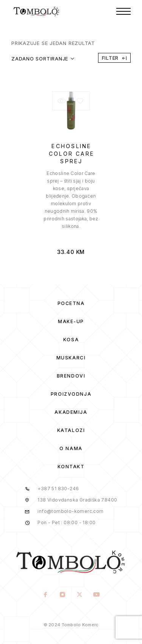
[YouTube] (97, 595)
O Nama (71, 448)
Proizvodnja (71, 394)
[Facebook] (46, 595)
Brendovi (71, 376)
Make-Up (71, 321)
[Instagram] (63, 595)
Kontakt (71, 467)
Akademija (71, 412)
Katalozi (71, 430)
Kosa (71, 340)
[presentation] (71, 200)
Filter (114, 58)
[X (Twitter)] (80, 595)
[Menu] (123, 11)
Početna (71, 303)
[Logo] (37, 11)
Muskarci (71, 358)
